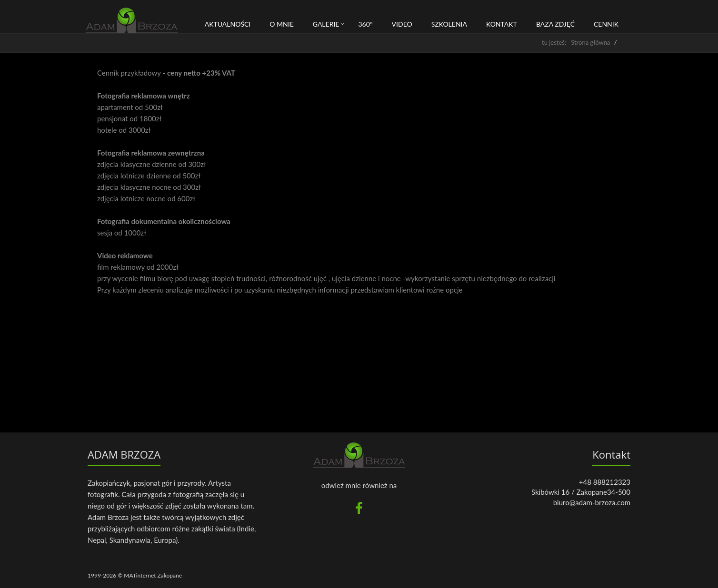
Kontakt (502, 24)
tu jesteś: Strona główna (576, 42)
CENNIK (606, 24)
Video (402, 24)
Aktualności (228, 24)
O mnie (281, 24)
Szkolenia (449, 24)
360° (365, 24)
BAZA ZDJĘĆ (555, 24)
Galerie (326, 24)
